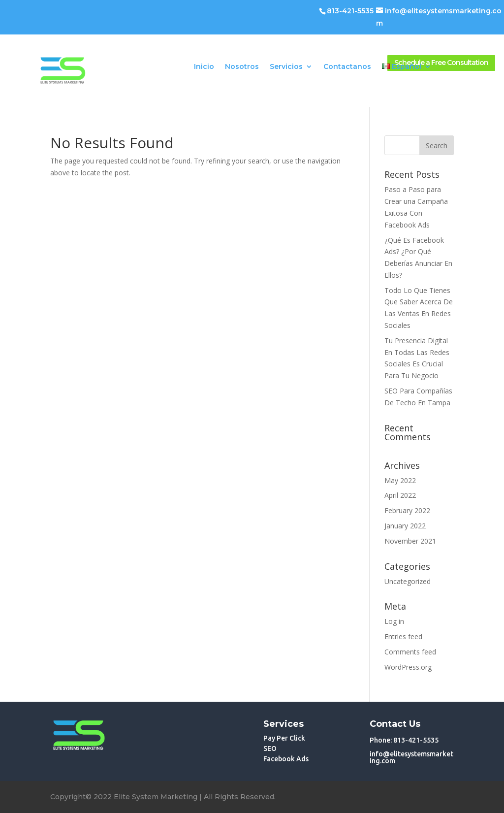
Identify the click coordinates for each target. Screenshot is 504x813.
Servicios (286, 67)
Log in (394, 621)
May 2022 (400, 480)
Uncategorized (408, 581)
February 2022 (407, 510)
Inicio (204, 67)
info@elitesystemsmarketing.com (411, 757)
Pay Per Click (284, 738)
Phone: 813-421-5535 (404, 740)
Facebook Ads (286, 759)
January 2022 (405, 526)
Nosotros (242, 67)
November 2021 (410, 541)
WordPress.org (408, 667)
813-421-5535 (350, 11)
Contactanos (347, 67)
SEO (270, 748)
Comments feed (410, 652)
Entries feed (403, 636)
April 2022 (400, 495)
